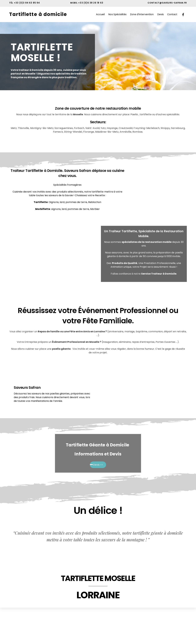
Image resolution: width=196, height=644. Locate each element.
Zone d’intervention (142, 14)
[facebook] (183, 14)
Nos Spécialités (117, 14)
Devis (160, 14)
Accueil (100, 14)
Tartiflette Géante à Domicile (98, 445)
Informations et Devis (98, 454)
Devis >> (98, 465)
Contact (172, 14)
